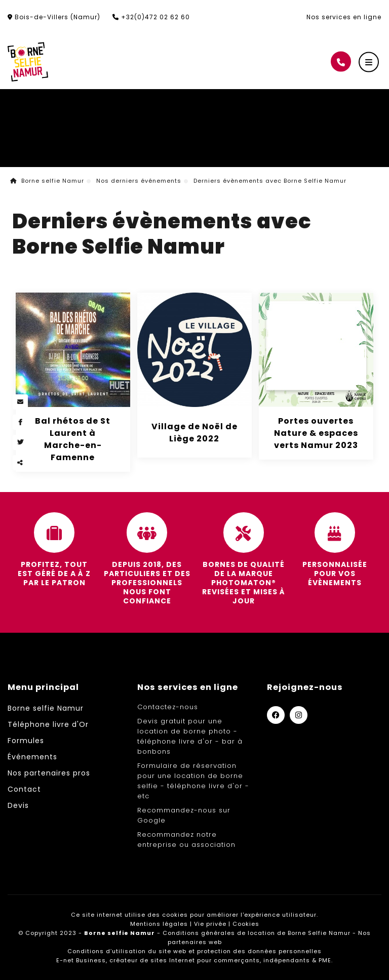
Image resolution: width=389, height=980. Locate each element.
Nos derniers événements (139, 181)
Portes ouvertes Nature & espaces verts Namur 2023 (316, 433)
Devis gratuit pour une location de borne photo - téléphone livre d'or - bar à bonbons (190, 736)
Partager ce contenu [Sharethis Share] (20, 463)
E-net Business (81, 960)
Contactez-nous (168, 707)
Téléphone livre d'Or (48, 724)
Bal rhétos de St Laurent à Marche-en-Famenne (73, 439)
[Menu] (369, 62)
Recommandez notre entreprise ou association (186, 840)
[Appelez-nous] (341, 62)
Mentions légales (159, 924)
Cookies (246, 924)
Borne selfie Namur (47, 181)
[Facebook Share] (20, 422)
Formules (26, 741)
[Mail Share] (20, 402)
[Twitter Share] (20, 442)
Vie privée (210, 924)
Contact (24, 789)
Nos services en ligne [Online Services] (344, 17)
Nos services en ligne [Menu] (188, 687)
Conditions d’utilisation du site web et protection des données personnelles (194, 951)
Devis (18, 805)
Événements (32, 757)
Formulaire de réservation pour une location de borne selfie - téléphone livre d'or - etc (193, 781)
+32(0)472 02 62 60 (151, 17)
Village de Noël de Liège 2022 (194, 433)
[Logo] (28, 62)
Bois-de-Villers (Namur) (54, 17)
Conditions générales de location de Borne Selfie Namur (257, 933)
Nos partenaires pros (49, 773)
